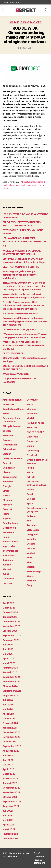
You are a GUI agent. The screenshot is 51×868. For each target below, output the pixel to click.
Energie (7, 486)
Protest (31, 490)
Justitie (7, 565)
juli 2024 (8, 700)
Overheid (32, 455)
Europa (6, 495)
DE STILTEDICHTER (13, 353)
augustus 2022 (11, 806)
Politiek (31, 477)
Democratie (9, 468)
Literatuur (32, 400)
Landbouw (36, 22)
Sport (30, 503)
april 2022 (8, 825)
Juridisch (8, 560)
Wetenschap (34, 571)
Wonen (30, 576)
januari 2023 (10, 783)
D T (4, 246)
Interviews (8, 555)
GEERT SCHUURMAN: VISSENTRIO (21, 267)
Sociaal (31, 499)
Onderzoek (33, 441)
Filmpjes (7, 500)
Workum (31, 581)
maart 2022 (9, 829)
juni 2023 (8, 760)
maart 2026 (9, 608)
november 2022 (11, 792)
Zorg (29, 585)
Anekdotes (8, 404)
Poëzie (30, 468)
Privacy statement (39, 861)
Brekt (13, 853)
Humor (6, 537)
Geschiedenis (10, 523)
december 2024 (11, 677)
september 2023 (12, 746)
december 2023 (11, 732)
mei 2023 (8, 765)
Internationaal (10, 551)
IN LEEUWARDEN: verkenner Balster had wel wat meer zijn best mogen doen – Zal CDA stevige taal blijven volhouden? (24, 286)
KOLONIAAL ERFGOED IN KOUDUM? (21, 313)
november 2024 (11, 682)
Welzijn (31, 567)
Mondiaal (32, 414)
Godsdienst (9, 532)
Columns (14, 22)
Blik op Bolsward (12, 426)
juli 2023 (8, 755)
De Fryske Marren (12, 459)
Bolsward (8, 435)
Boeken (7, 431)
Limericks (8, 583)
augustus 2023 (11, 751)
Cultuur (7, 454)
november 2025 (11, 626)
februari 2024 (10, 723)
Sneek (30, 494)
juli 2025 (8, 645)
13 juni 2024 (27, 48)
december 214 (10, 838)
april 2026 (8, 603)
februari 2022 (10, 834)
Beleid (6, 414)
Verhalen (32, 539)
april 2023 (8, 769)
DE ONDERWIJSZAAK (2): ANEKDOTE (22, 329)
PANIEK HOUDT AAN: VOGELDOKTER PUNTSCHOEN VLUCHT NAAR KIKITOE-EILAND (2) (23, 345)
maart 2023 (9, 774)
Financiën (8, 509)
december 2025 (11, 622)
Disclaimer (40, 857)
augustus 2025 (11, 640)
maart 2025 (9, 663)
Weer (30, 562)
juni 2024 (8, 705)
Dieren (6, 472)
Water (30, 558)
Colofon (38, 853)
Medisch (31, 409)
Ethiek (6, 491)
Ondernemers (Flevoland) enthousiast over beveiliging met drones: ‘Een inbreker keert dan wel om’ (25, 321)
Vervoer (31, 548)
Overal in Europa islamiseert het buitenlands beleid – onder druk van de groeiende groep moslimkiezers (23, 305)
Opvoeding (33, 451)
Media (30, 404)
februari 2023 (10, 778)
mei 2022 (8, 820)
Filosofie (7, 505)
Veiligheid (32, 534)
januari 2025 (10, 672)
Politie (30, 472)
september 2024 (12, 691)
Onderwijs (32, 437)
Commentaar (10, 445)
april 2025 (8, 658)
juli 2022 (8, 811)
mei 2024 (8, 709)
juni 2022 (8, 815)
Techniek (32, 525)
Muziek (30, 418)
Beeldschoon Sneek (13, 409)
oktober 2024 (10, 686)
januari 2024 (10, 728)
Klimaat (25, 22)
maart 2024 (9, 718)
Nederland (32, 427)
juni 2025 (8, 649)
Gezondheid (9, 528)
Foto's (6, 514)
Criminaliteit (9, 449)
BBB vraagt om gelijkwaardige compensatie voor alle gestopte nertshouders (20, 275)
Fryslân (7, 519)
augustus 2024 (11, 695)
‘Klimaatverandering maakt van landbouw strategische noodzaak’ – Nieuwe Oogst (24, 185)
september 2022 (12, 802)
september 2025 (12, 635)
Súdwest (31, 516)
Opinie (30, 446)
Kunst (6, 574)
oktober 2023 (10, 742)
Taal (29, 521)
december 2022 (11, 788)
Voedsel (31, 553)
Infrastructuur (10, 542)
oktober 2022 (10, 797)
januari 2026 (10, 617)
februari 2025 (10, 668)
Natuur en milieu (36, 423)
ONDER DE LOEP (35, 432)
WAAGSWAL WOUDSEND (16, 374)
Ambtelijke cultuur (12, 400)
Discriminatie (10, 477)
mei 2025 (8, 654)
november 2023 (11, 737)
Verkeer (31, 544)
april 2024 (8, 714)
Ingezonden (9, 546)
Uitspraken (33, 530)
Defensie (7, 463)
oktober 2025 (10, 631)
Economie (8, 482)
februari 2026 (10, 612)
